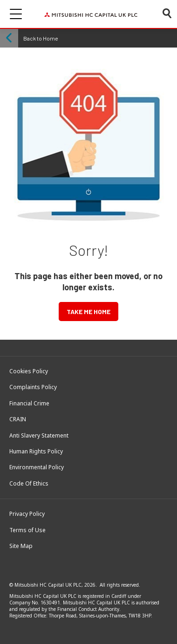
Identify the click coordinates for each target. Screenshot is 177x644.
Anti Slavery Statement (39, 436)
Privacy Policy (27, 514)
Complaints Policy (33, 387)
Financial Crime (29, 404)
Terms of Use (27, 530)
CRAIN (18, 419)
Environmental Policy (37, 467)
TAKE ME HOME (88, 312)
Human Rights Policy (36, 452)
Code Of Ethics (29, 484)
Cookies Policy (29, 371)
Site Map (21, 546)
